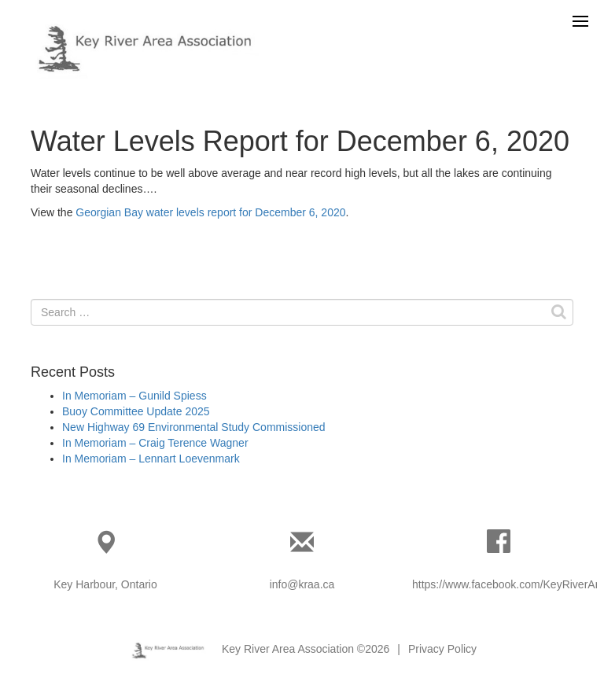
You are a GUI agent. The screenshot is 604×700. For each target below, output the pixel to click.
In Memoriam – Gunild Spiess (134, 396)
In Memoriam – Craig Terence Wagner (155, 443)
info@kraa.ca (302, 584)
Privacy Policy (442, 649)
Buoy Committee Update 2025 (136, 411)
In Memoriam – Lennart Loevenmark (151, 459)
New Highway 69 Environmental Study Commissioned (194, 427)
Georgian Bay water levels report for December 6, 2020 (210, 212)
